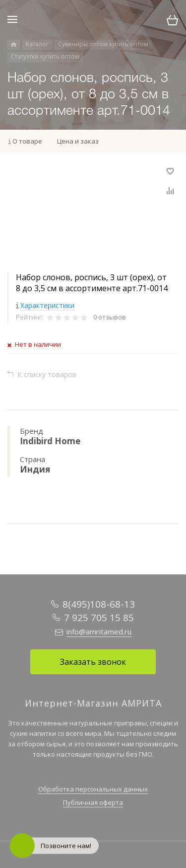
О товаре (27, 141)
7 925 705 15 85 (99, 618)
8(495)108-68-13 (99, 604)
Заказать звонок (93, 662)
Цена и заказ (78, 141)
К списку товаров (47, 374)
